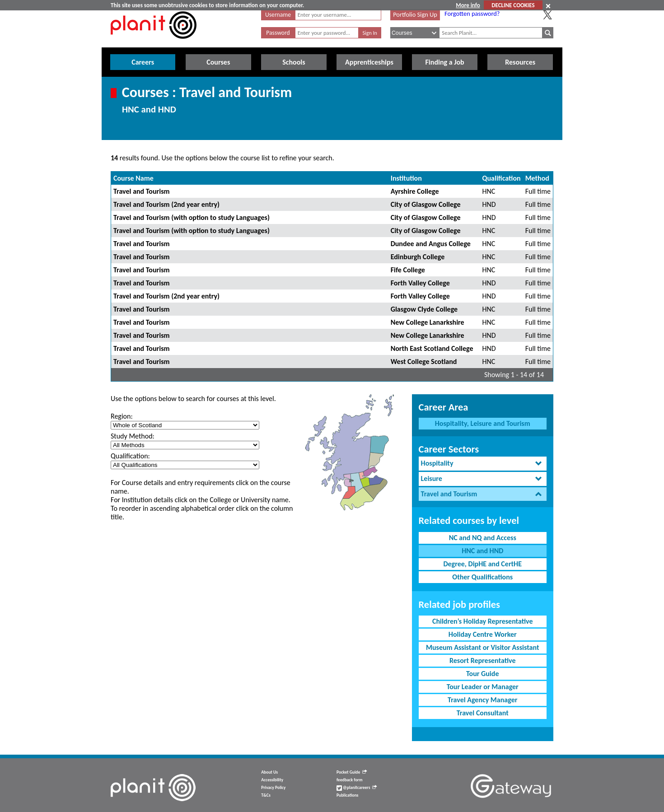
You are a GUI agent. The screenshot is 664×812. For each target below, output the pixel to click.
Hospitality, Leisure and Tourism (483, 423)
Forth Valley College (420, 283)
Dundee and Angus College (431, 244)
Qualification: (130, 456)
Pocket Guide (352, 772)
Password (278, 33)
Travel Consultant (483, 713)
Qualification (502, 178)
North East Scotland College (432, 348)
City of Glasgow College (426, 204)
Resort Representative (483, 660)
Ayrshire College (415, 191)
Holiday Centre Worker (483, 634)
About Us (269, 772)
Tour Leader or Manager (483, 687)
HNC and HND (482, 551)
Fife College (408, 270)
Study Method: (133, 436)
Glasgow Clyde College (424, 309)
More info (468, 5)
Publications (347, 795)
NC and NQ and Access (483, 538)
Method (537, 178)
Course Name (133, 178)
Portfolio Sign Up (415, 14)
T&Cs (266, 795)
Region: (122, 416)
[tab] (483, 464)
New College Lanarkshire (428, 322)
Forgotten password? (472, 14)
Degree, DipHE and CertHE (482, 564)
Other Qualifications (482, 577)
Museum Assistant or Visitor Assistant (482, 647)
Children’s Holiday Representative (483, 621)
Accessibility (272, 780)
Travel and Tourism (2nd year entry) (166, 204)
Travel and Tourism (142, 191)
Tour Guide (482, 674)
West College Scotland (424, 362)
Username (278, 15)
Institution (406, 178)
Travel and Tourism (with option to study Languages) (192, 217)
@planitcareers (357, 788)
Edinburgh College (418, 257)
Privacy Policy (273, 788)
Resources (520, 62)
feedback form (350, 780)
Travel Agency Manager (482, 700)
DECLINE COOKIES (513, 5)
